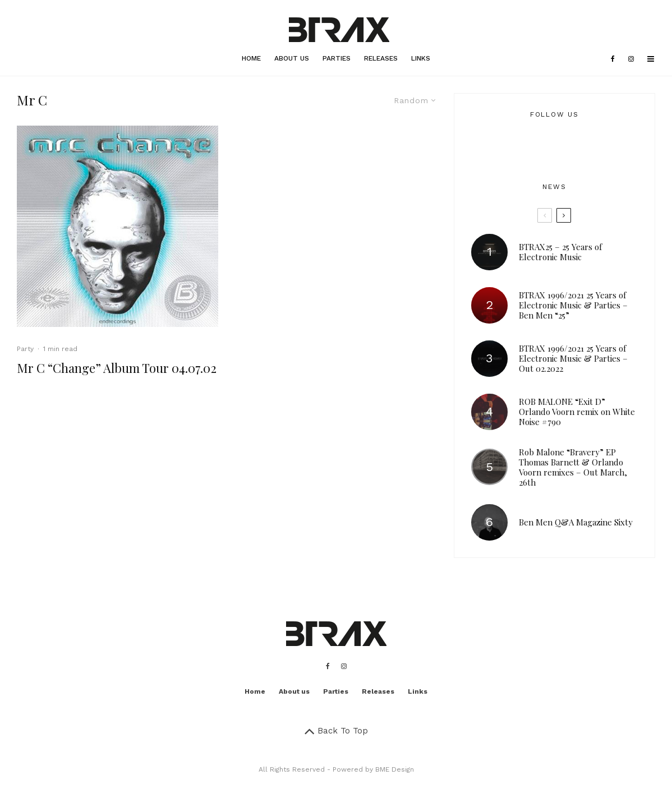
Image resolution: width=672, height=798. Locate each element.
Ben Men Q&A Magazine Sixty (576, 522)
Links (421, 58)
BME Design (395, 769)
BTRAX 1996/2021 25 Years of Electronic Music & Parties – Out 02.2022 (573, 358)
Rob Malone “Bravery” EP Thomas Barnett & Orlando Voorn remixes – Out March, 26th (573, 467)
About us (292, 58)
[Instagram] (631, 59)
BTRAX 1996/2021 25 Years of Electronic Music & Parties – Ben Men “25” (573, 305)
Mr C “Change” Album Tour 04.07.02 (117, 368)
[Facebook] (613, 59)
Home (251, 58)
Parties (337, 58)
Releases (381, 58)
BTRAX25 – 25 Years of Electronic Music (560, 252)
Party (25, 349)
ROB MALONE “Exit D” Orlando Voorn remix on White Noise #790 (577, 412)
